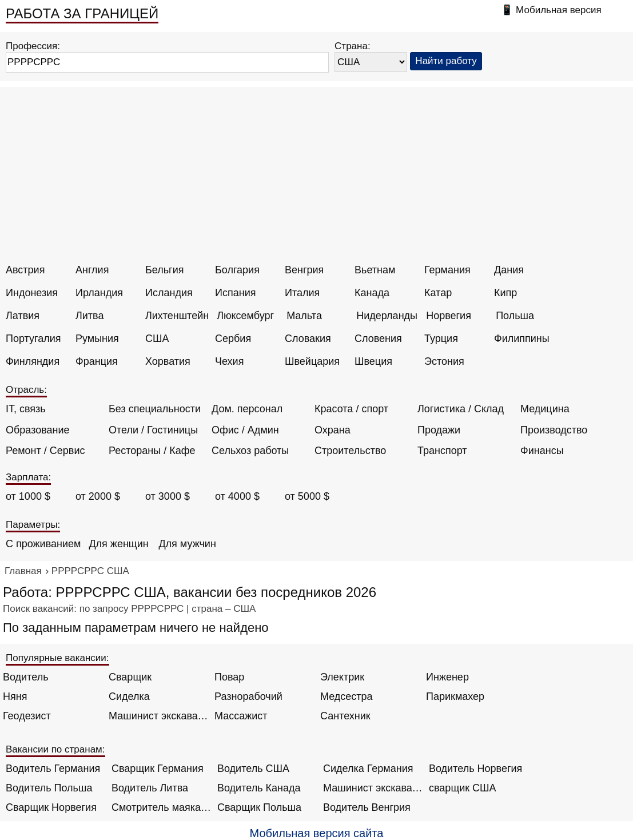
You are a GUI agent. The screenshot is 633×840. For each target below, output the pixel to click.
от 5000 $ (307, 496)
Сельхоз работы (250, 451)
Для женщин (118, 544)
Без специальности (155, 409)
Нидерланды (387, 316)
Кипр (505, 293)
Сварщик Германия (158, 769)
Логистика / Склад (461, 409)
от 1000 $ (28, 496)
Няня (15, 696)
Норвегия (449, 316)
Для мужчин (187, 544)
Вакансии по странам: (55, 749)
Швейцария (312, 361)
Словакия (308, 339)
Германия (447, 270)
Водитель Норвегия (475, 769)
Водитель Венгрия (367, 807)
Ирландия (99, 293)
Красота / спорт (351, 409)
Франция (97, 361)
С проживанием (43, 544)
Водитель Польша (49, 788)
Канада (372, 293)
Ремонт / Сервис (45, 451)
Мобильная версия (559, 10)
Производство (554, 430)
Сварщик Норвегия (51, 807)
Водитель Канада (259, 788)
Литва (89, 316)
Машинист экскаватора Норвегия (373, 788)
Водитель (26, 677)
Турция (441, 339)
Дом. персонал (247, 409)
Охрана (333, 430)
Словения (378, 339)
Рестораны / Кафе (152, 451)
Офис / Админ (245, 430)
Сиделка (129, 696)
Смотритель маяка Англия (162, 807)
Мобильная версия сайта (317, 833)
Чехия (229, 361)
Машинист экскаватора (159, 716)
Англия (92, 270)
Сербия (233, 339)
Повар (229, 677)
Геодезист (27, 716)
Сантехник (345, 716)
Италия (302, 293)
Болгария (237, 270)
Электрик (342, 677)
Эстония (444, 361)
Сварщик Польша (259, 807)
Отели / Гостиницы (153, 430)
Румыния (97, 339)
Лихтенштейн (177, 316)
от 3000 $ (168, 496)
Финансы (542, 451)
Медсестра (347, 696)
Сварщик (130, 677)
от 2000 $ (98, 496)
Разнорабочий (248, 696)
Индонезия (32, 293)
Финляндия (33, 361)
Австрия (25, 270)
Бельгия (164, 270)
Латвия (23, 316)
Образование (38, 430)
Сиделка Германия (368, 769)
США (157, 339)
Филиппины (522, 339)
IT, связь (26, 409)
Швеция (373, 361)
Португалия (33, 339)
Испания (235, 293)
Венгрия (304, 270)
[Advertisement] (318, 178)
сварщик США (463, 788)
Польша (515, 316)
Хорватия (168, 361)
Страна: (353, 46)
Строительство (350, 451)
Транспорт (442, 451)
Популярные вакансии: (57, 658)
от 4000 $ (237, 496)
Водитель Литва (150, 788)
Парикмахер (455, 696)
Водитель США (253, 769)
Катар (438, 293)
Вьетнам (375, 270)
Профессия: (33, 46)
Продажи (439, 430)
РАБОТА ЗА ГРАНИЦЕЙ (82, 13)
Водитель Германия (53, 769)
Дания (509, 270)
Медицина (545, 409)
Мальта (304, 316)
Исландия (169, 293)
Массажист (241, 716)
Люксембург (245, 316)
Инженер (447, 677)
